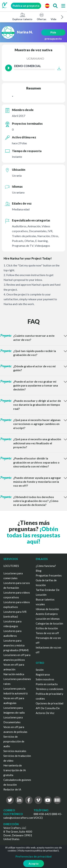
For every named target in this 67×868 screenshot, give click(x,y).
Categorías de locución (49, 623)
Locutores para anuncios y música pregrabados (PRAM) (16, 645)
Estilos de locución (47, 628)
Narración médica (14, 674)
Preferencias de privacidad (33, 856)
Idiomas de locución (47, 609)
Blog (39, 571)
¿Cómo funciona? (46, 566)
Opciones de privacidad (49, 703)
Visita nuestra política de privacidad (38, 850)
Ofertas (42, 17)
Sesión (40, 670)
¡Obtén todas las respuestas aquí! (33, 535)
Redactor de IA (12, 789)
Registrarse (43, 674)
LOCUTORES (11, 566)
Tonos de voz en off (47, 633)
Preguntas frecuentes (49, 575)
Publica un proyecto (26, 6)
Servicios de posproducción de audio (14, 741)
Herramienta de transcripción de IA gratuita (15, 770)
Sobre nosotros (45, 679)
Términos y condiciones (49, 689)
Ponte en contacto (47, 684)
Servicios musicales (15, 751)
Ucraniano (35, 58)
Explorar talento (22, 17)
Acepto (34, 864)
